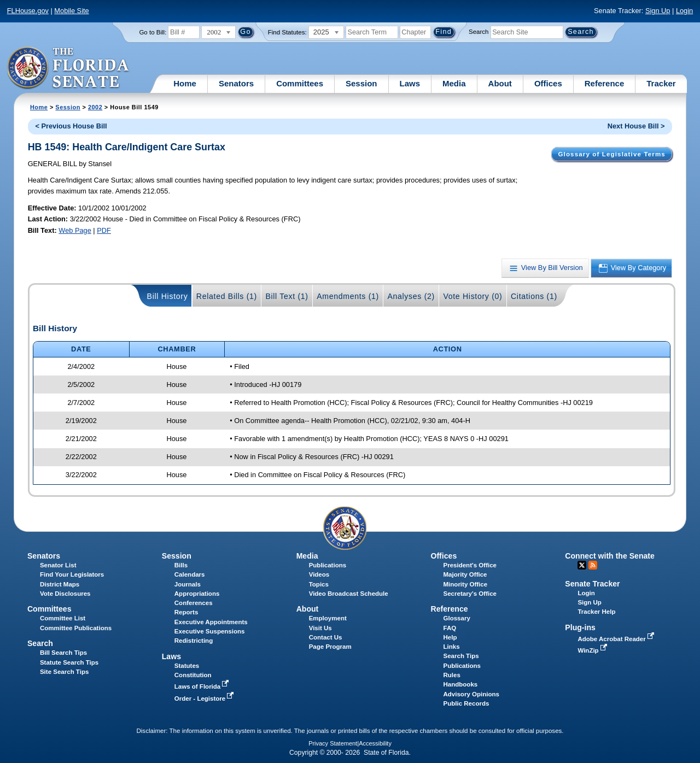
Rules (452, 675)
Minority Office (466, 584)
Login (684, 11)
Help (450, 637)
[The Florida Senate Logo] (69, 68)
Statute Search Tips (69, 662)
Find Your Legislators (72, 574)
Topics (319, 584)
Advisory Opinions (471, 694)
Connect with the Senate (609, 556)
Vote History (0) (472, 296)
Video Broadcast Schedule (349, 594)
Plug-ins (580, 627)
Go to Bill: (153, 32)
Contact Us (326, 637)
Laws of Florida (203, 686)
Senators (236, 83)
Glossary (457, 618)
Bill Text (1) (287, 296)
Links (452, 647)
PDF (104, 230)
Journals (188, 584)
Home (185, 83)
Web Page (75, 230)
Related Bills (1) (227, 296)
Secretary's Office (470, 594)
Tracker (661, 83)
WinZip (593, 650)
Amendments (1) (348, 296)
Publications (328, 565)
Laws (410, 83)
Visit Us (320, 628)
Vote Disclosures (65, 594)
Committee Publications (76, 628)
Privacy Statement (333, 743)
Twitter (582, 565)
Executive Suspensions (210, 631)
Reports (186, 612)
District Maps (60, 584)
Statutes (187, 666)
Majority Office (465, 574)
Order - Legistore (205, 699)
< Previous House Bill (71, 126)
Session (361, 83)
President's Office (470, 565)
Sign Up (658, 11)
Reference (605, 83)
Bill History (168, 296)
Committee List (63, 618)
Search (479, 32)
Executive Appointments (211, 622)
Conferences (194, 603)
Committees (300, 83)
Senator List (58, 565)
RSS (593, 565)
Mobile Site (71, 11)
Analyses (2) (411, 296)
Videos (319, 574)
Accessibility (375, 743)
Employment (328, 618)
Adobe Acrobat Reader (617, 639)
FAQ (450, 628)
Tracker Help (596, 612)
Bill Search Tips (63, 653)
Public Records (466, 703)
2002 (95, 107)
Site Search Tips (64, 672)
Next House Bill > (636, 126)
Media (454, 83)
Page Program (330, 647)
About (500, 83)
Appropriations (197, 594)
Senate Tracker (592, 584)
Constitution (193, 675)
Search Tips (461, 656)
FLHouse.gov (28, 11)
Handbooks (461, 684)
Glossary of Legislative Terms (611, 154)
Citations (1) (534, 296)
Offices (548, 83)
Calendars (190, 574)
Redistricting (194, 641)
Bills (181, 565)
